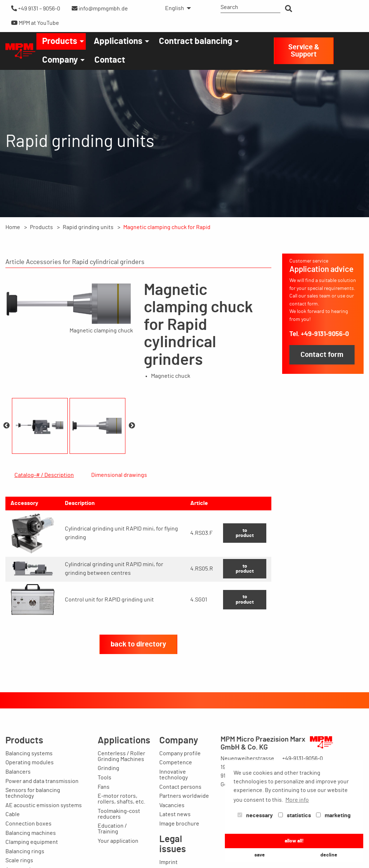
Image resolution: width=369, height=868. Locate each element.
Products (60, 41)
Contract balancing (195, 41)
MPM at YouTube (35, 23)
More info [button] (297, 800)
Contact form (322, 355)
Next (132, 426)
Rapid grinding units (88, 227)
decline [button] (329, 855)
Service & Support (304, 51)
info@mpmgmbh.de (100, 8)
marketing (333, 815)
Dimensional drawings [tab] (119, 475)
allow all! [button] (294, 841)
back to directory (138, 693)
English (175, 8)
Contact (110, 60)
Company (60, 60)
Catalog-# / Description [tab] (44, 475)
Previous (6, 426)
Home (13, 227)
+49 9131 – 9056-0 (36, 8)
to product (245, 582)
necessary (255, 815)
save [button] (260, 855)
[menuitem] (176, 8)
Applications (118, 41)
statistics (295, 815)
